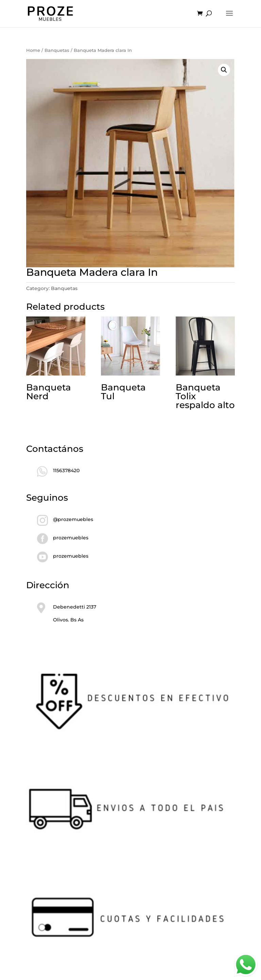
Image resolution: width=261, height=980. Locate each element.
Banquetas (57, 50)
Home (33, 50)
